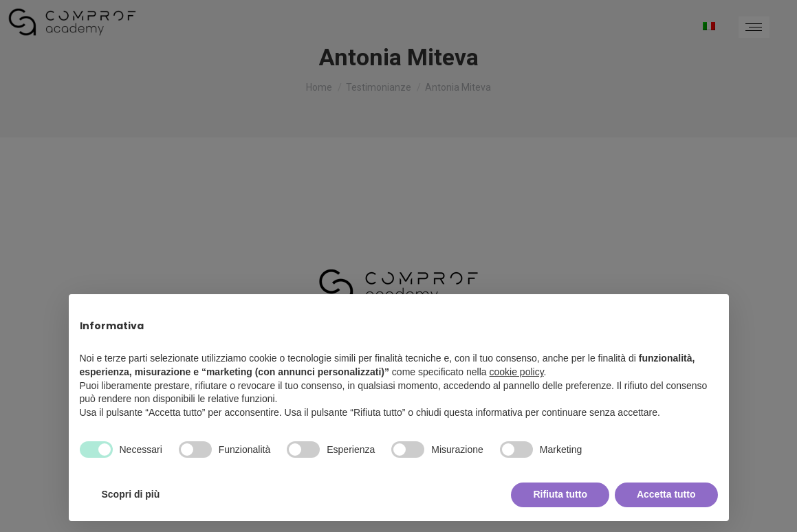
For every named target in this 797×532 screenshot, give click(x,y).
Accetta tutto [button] (666, 494)
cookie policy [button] (516, 372)
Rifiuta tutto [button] (560, 494)
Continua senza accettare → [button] (654, 312)
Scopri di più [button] (131, 494)
